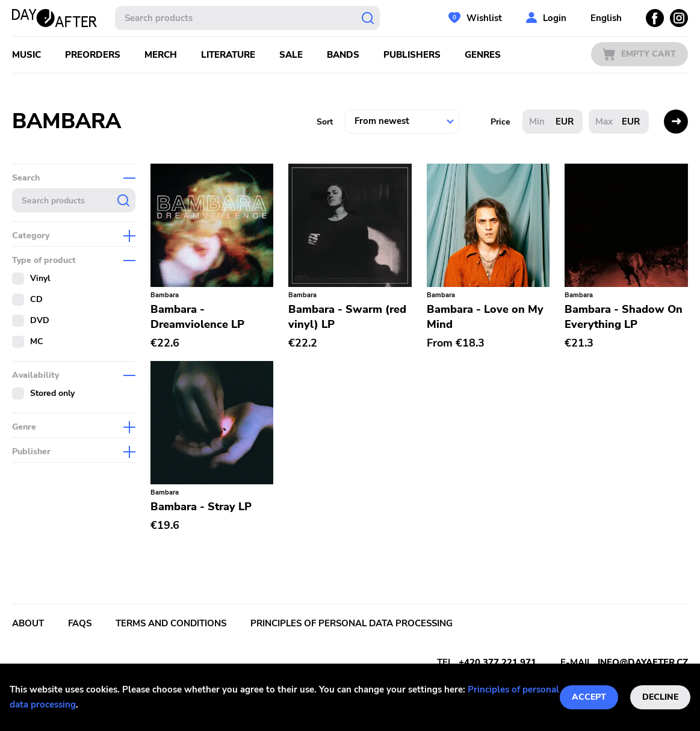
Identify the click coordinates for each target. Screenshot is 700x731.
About (28, 623)
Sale (291, 55)
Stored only (52, 393)
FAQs (80, 623)
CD (36, 299)
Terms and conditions (171, 623)
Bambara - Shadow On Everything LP (624, 317)
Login (555, 18)
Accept (589, 697)
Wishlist (484, 18)
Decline (660, 697)
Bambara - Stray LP (201, 507)
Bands (343, 55)
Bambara (165, 295)
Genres (483, 55)
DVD (40, 320)
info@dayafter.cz (643, 662)
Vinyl (40, 278)
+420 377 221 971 (497, 662)
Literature (228, 55)
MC (37, 341)
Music (26, 55)
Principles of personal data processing (352, 623)
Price (500, 122)
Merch (161, 55)
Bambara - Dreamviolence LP (197, 317)
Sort (325, 122)
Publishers (412, 55)
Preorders (93, 55)
